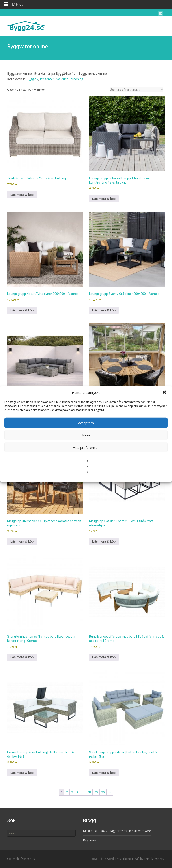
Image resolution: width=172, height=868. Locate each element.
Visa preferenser (86, 447)
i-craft (136, 859)
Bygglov (32, 79)
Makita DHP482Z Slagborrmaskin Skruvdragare (117, 831)
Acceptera (86, 423)
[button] (165, 392)
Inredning (76, 79)
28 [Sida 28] (89, 792)
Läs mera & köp (22, 195)
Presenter (47, 79)
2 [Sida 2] (67, 792)
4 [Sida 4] (77, 792)
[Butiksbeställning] (135, 90)
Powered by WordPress (106, 859)
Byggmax (90, 840)
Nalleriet (62, 79)
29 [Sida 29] (96, 792)
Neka (86, 435)
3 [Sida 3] (72, 792)
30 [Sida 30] (103, 792)
